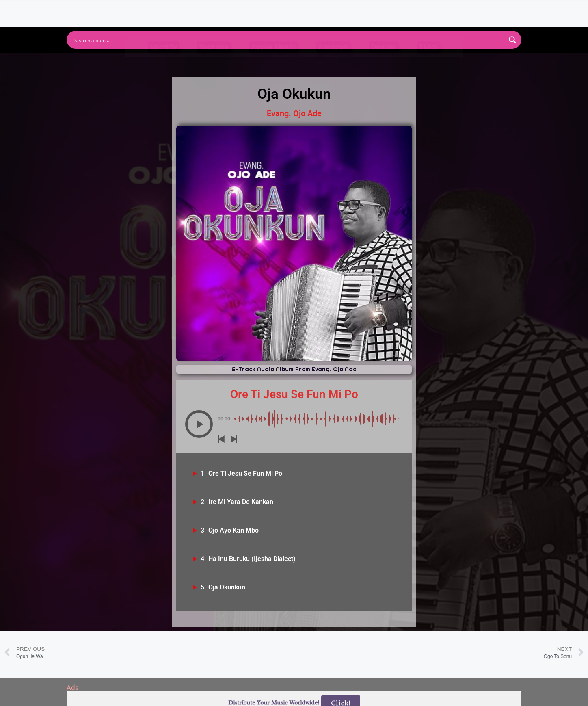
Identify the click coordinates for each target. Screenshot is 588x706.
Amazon (333, 62)
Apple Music (273, 62)
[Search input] (289, 40)
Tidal (428, 62)
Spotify (163, 62)
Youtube (214, 62)
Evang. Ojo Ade (294, 113)
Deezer (384, 62)
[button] (199, 424)
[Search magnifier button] (512, 40)
